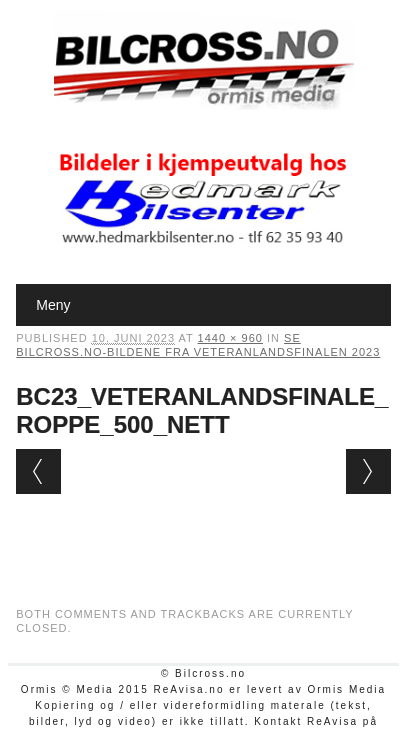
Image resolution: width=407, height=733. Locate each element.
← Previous (38, 471)
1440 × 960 (230, 338)
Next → (368, 471)
